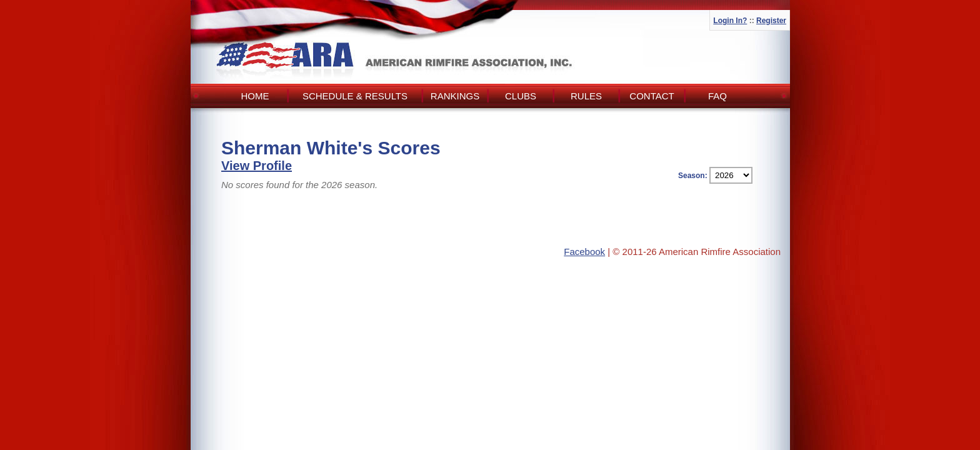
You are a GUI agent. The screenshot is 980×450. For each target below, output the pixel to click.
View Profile (257, 166)
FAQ (717, 96)
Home (255, 96)
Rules (586, 96)
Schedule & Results (355, 96)
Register (771, 21)
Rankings (455, 96)
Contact (652, 96)
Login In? (730, 21)
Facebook (584, 252)
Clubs (521, 96)
